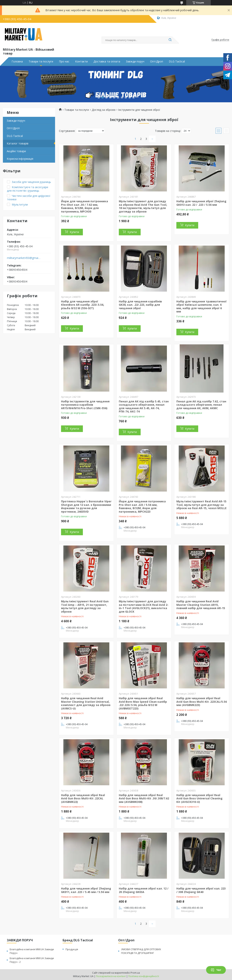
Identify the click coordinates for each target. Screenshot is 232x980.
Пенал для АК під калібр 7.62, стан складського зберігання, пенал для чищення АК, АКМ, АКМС (201, 405)
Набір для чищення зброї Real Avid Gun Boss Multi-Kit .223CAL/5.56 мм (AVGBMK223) (202, 702)
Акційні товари (16, 151)
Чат (216, 970)
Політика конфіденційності (144, 976)
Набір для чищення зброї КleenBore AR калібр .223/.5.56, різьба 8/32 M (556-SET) (83, 305)
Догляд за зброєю (104, 110)
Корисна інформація (20, 159)
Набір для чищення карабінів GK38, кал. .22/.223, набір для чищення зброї (140, 305)
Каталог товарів (18, 143)
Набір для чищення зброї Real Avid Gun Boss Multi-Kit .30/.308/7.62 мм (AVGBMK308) (144, 798)
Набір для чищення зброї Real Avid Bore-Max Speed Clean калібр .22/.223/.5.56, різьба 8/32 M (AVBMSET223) (143, 703)
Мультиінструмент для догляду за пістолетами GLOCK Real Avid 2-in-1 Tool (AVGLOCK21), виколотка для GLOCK (144, 606)
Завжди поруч (135, 61)
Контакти (81, 61)
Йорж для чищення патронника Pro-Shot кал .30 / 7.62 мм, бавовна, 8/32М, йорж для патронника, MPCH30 (85, 206)
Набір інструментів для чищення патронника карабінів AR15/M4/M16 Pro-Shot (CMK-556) (85, 405)
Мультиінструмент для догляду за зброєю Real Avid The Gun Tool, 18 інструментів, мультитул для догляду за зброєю (143, 206)
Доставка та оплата (107, 61)
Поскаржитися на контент (111, 976)
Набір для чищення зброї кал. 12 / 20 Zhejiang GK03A (144, 890)
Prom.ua (135, 973)
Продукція (72, 949)
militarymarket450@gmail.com (24, 258)
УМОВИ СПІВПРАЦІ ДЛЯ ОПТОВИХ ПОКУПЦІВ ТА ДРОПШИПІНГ (141, 951)
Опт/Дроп (157, 61)
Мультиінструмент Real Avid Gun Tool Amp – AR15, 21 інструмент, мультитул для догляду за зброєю (85, 606)
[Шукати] (170, 40)
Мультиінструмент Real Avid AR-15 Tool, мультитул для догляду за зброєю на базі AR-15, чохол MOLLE (201, 505)
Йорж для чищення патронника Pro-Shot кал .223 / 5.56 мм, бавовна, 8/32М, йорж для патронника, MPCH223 (142, 506)
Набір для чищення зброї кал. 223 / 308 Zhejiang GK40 (201, 890)
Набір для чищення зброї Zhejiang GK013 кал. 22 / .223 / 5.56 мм (201, 203)
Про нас (64, 61)
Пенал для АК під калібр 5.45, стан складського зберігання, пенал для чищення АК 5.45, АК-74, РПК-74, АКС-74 (144, 406)
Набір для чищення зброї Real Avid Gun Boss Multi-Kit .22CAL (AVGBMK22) (83, 798)
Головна (17, 61)
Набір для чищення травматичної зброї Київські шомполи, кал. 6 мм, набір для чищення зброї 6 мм (201, 306)
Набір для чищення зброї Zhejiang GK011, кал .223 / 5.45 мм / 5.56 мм (86, 890)
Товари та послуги (41, 61)
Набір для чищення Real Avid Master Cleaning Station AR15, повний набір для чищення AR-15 (201, 605)
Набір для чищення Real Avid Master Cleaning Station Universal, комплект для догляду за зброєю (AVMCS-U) (86, 703)
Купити (74, 232)
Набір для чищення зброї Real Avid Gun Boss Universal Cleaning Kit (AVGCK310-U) (199, 798)
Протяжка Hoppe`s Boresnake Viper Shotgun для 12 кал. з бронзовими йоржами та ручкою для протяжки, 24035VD (86, 506)
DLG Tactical (177, 61)
